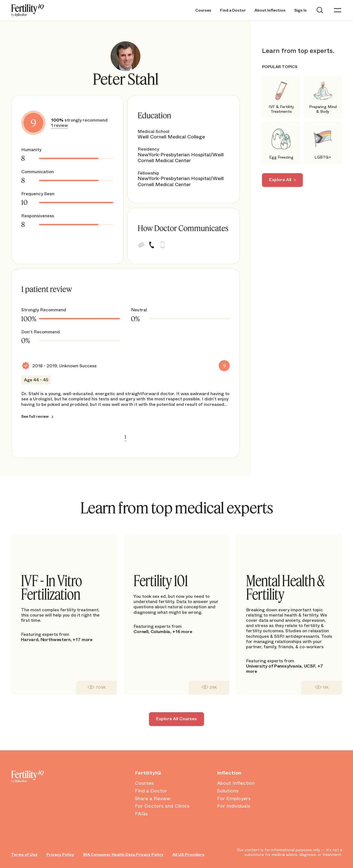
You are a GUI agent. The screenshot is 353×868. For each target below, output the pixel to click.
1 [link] (125, 437)
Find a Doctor (233, 10)
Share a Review (153, 799)
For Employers (234, 799)
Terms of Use (24, 855)
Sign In (300, 10)
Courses (203, 10)
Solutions (228, 791)
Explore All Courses (176, 719)
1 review (59, 125)
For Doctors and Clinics (162, 806)
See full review (35, 416)
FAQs (141, 814)
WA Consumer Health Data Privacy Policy (123, 855)
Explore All (280, 180)
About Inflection (270, 10)
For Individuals (234, 806)
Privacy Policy (60, 855)
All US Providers (188, 855)
